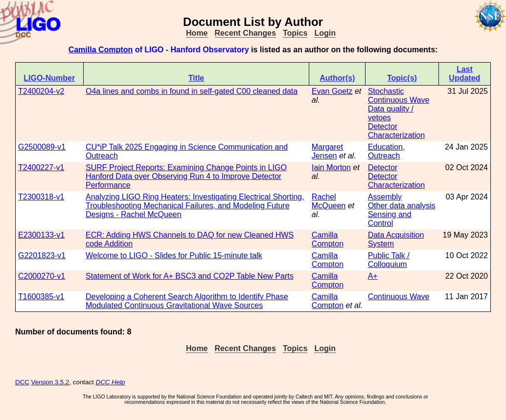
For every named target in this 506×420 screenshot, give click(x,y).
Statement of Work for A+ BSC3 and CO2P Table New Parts (190, 276)
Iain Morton (331, 167)
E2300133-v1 (41, 235)
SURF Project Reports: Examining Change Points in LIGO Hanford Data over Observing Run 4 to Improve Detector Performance (186, 176)
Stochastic (386, 91)
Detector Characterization (397, 131)
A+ (373, 276)
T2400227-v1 (41, 167)
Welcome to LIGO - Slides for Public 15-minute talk (174, 255)
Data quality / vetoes (391, 113)
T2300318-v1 (41, 197)
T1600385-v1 (41, 297)
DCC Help (111, 382)
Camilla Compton (101, 50)
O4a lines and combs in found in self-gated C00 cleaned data (192, 91)
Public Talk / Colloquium (389, 260)
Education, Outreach (387, 151)
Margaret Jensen (327, 151)
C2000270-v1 (42, 276)
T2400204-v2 (41, 91)
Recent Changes (245, 33)
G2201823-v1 (42, 255)
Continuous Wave (399, 100)
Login (325, 33)
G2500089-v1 (42, 147)
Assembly (385, 197)
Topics (295, 33)
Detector (383, 167)
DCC (22, 382)
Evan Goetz (332, 91)
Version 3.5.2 (50, 382)
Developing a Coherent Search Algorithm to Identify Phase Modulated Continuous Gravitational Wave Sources (187, 301)
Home (197, 33)
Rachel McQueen (329, 201)
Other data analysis (402, 206)
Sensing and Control (390, 219)
